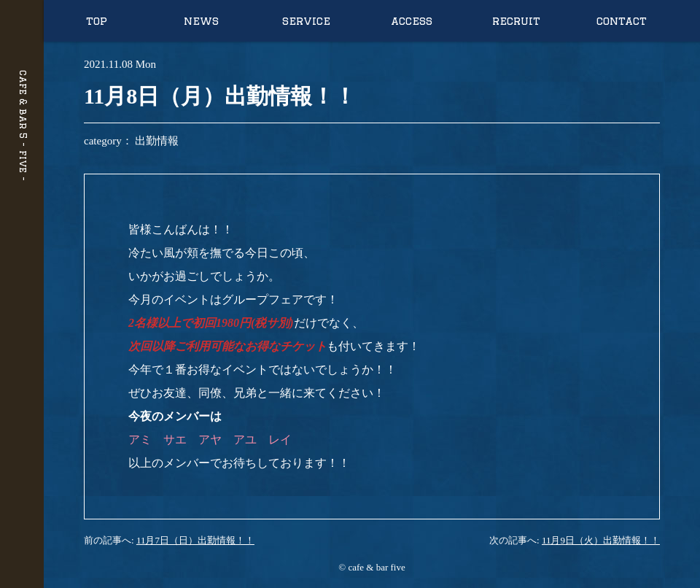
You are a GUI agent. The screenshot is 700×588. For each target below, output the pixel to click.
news (201, 21)
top (97, 21)
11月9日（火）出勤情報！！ (601, 540)
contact (622, 21)
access (412, 21)
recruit (516, 21)
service (306, 21)
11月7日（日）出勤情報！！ (195, 540)
